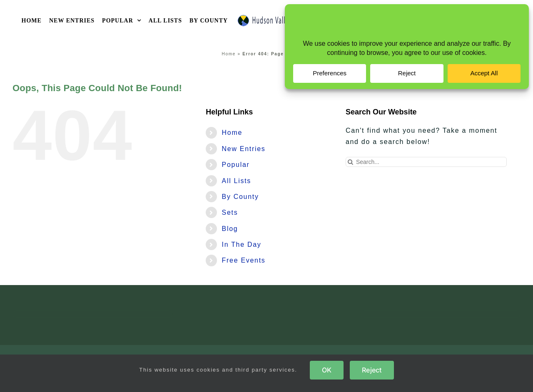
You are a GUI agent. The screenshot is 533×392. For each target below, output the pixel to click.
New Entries (244, 149)
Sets (230, 212)
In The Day (242, 244)
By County (240, 197)
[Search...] (426, 162)
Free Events (244, 260)
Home (229, 54)
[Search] (351, 162)
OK (327, 370)
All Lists (237, 181)
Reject (372, 370)
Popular (236, 165)
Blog (230, 229)
